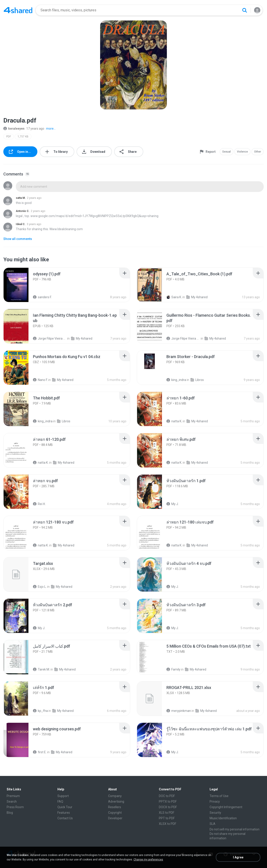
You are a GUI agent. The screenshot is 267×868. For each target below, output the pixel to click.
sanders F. (42, 297)
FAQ (60, 802)
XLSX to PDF (168, 824)
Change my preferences (148, 860)
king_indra (176, 380)
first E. (40, 752)
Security (215, 813)
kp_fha (40, 711)
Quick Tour (65, 807)
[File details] (21, 285)
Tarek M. (41, 669)
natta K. (174, 421)
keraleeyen (14, 129)
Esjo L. (40, 587)
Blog (10, 813)
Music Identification (223, 818)
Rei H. (39, 504)
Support (63, 796)
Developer (115, 818)
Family (173, 669)
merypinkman (179, 711)
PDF (9, 137)
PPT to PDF (167, 818)
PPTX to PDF (168, 802)
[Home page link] (18, 10)
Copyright (115, 813)
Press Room (15, 807)
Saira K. (174, 297)
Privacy (215, 802)
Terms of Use (219, 796)
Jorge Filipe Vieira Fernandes (50, 338)
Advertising (116, 802)
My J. (173, 504)
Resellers (115, 807)
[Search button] (245, 10)
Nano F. (40, 380)
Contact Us (65, 818)
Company (115, 796)
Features (64, 813)
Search (12, 802)
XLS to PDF (167, 813)
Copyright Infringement (226, 807)
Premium (13, 796)
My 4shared (197, 297)
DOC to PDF (167, 796)
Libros (197, 380)
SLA (212, 824)
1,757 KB (23, 137)
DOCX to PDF (168, 807)
